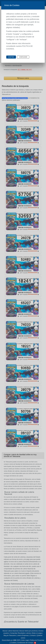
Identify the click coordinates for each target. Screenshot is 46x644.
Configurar (23, 57)
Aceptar (11, 57)
